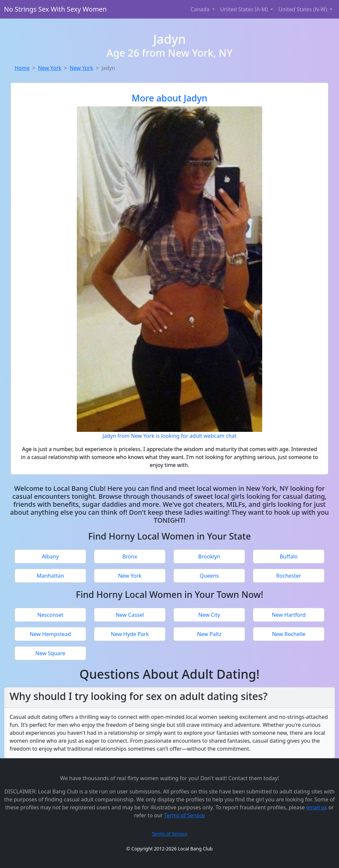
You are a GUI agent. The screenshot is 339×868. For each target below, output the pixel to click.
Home (22, 68)
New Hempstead (50, 634)
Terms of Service (185, 815)
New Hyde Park (130, 634)
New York (50, 68)
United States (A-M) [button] (245, 9)
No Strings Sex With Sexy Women (55, 9)
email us (317, 807)
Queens (209, 576)
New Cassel (130, 615)
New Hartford (289, 615)
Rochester (289, 576)
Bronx (130, 556)
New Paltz (209, 634)
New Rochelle (289, 634)
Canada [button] (201, 9)
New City (209, 615)
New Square (50, 653)
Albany (50, 556)
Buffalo (289, 556)
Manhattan (50, 576)
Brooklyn (209, 556)
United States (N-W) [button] (303, 9)
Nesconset (50, 615)
